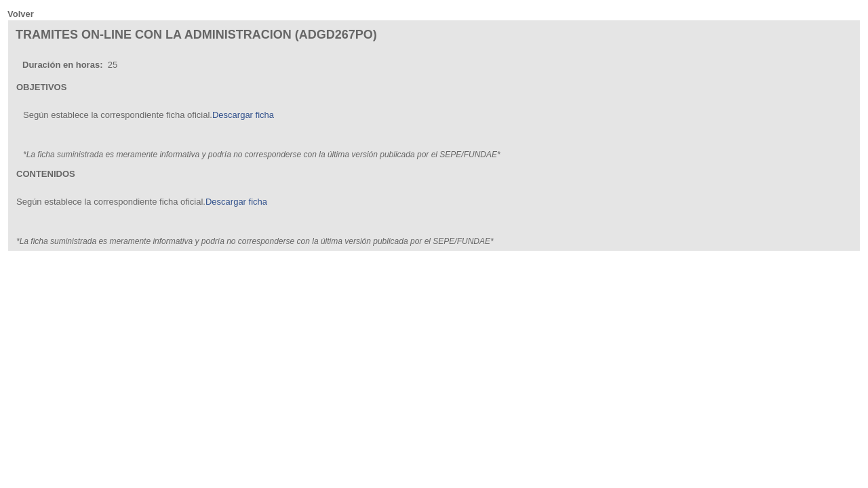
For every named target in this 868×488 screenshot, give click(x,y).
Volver (21, 14)
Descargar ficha (243, 115)
